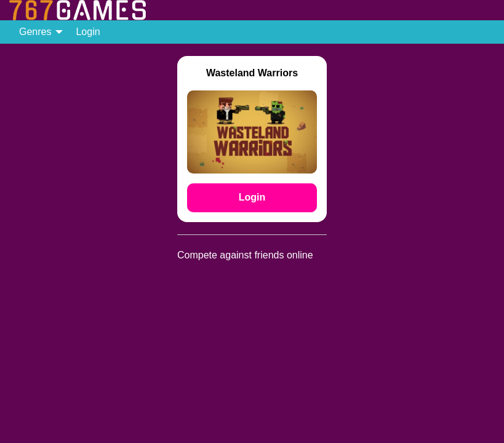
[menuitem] (38, 32)
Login (88, 32)
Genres (35, 32)
